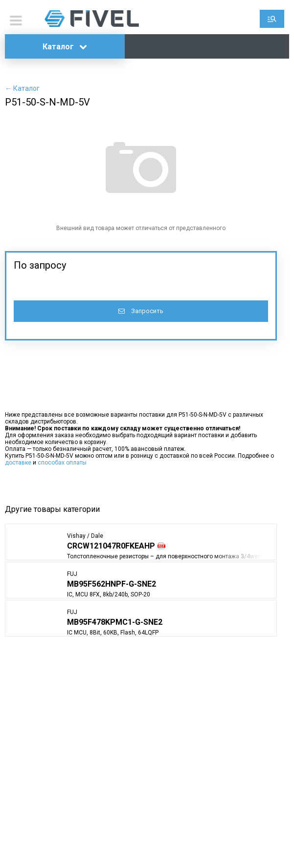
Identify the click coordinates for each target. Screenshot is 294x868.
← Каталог (22, 88)
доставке (18, 463)
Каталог (65, 47)
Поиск (272, 19)
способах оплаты (62, 463)
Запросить (141, 311)
